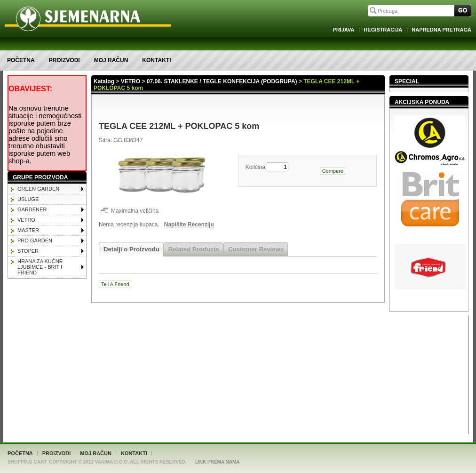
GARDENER (32, 209)
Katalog (104, 81)
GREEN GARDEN (38, 189)
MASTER (28, 230)
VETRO (26, 220)
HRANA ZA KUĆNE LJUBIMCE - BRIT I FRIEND (40, 267)
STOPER (28, 251)
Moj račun (111, 60)
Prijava (343, 30)
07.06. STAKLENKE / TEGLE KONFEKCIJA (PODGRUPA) (222, 81)
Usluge (28, 199)
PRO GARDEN (35, 241)
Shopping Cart (27, 462)
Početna (21, 60)
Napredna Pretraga (441, 30)
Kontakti (156, 60)
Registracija (383, 30)
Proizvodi (64, 60)
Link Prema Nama (218, 462)
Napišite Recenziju (189, 224)
